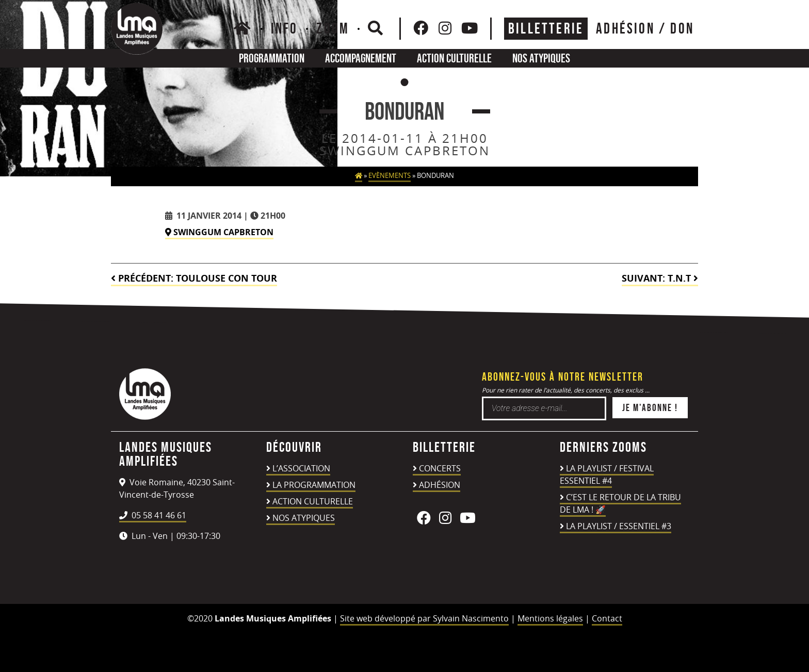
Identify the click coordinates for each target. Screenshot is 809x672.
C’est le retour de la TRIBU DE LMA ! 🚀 (620, 503)
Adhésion (440, 485)
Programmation (272, 58)
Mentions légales (550, 618)
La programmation (314, 485)
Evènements (390, 176)
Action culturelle (454, 58)
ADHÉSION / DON (645, 28)
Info (285, 28)
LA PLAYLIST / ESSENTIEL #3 (619, 526)
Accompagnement (361, 58)
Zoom (333, 28)
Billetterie (546, 28)
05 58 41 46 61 (153, 515)
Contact (607, 618)
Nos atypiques (541, 58)
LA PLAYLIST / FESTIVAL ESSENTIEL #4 (607, 474)
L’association (301, 468)
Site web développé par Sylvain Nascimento (424, 618)
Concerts (440, 468)
